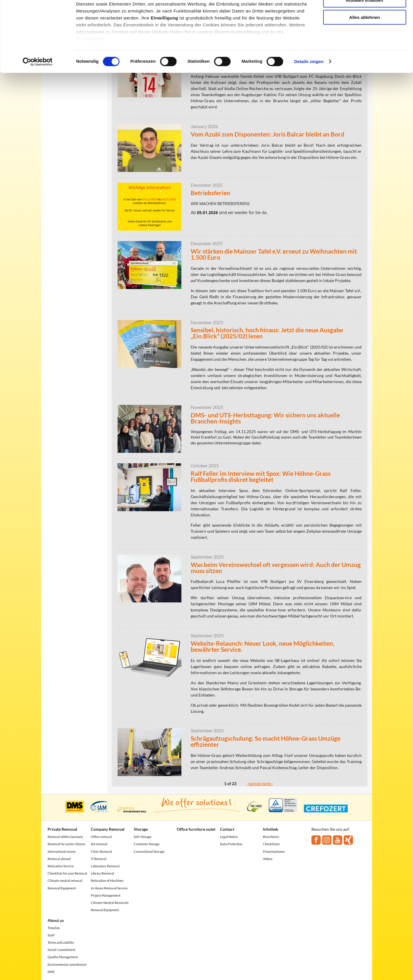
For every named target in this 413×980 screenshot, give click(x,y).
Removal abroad (59, 859)
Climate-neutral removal (65, 881)
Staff (51, 935)
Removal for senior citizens (66, 844)
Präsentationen (274, 851)
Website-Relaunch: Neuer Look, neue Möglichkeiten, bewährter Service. (263, 646)
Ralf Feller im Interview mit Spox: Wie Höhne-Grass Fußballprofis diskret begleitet (261, 476)
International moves (62, 851)
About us (56, 920)
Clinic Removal (101, 851)
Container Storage (147, 844)
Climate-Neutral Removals (110, 903)
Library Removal (102, 873)
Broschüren (271, 837)
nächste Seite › (260, 784)
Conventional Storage (149, 851)
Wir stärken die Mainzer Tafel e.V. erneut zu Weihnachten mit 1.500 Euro (274, 254)
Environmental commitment (67, 964)
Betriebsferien (210, 193)
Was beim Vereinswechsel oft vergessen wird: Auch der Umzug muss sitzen (276, 568)
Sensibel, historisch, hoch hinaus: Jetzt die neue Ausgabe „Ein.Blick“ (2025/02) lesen (267, 333)
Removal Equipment (62, 888)
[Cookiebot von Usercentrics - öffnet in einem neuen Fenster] (38, 93)
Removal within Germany (65, 837)
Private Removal (62, 829)
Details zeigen (309, 93)
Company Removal (108, 829)
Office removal (101, 837)
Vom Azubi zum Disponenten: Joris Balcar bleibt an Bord (267, 134)
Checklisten (271, 844)
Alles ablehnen (365, 48)
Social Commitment (61, 950)
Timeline (54, 928)
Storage (141, 829)
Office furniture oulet (196, 829)
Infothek (271, 829)
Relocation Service (61, 866)
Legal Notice (229, 837)
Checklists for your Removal (67, 873)
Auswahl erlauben (365, 32)
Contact (227, 829)
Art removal (99, 844)
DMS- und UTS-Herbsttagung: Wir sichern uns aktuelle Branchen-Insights (265, 418)
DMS (51, 972)
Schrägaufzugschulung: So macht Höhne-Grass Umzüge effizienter (266, 741)
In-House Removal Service (109, 888)
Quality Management (63, 957)
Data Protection (231, 844)
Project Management (106, 895)
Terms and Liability (61, 942)
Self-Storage (143, 837)
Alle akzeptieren (365, 14)
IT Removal (99, 859)
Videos (268, 859)
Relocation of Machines (107, 881)
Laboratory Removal (105, 866)
